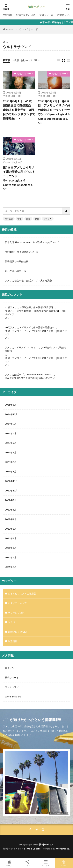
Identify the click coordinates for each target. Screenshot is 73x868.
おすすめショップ (17, 603)
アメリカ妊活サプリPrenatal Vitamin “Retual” (29, 375)
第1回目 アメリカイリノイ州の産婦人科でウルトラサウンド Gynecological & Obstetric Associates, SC (19, 178)
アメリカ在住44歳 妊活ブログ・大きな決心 (28, 280)
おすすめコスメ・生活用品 (22, 594)
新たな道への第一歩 (15, 271)
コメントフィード (14, 687)
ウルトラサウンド (29, 29)
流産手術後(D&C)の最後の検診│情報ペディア (29, 378)
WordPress (62, 849)
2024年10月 (11, 414)
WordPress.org (13, 697)
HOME (10, 29)
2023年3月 (11, 452)
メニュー (46, 863)
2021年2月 (11, 567)
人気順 (15, 60)
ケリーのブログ (16, 613)
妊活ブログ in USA (26, 15)
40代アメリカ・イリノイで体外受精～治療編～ (30, 327)
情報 (19, 219)
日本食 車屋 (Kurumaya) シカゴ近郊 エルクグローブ (32, 242)
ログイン (10, 668)
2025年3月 (11, 405)
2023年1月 (11, 471)
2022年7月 (11, 500)
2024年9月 (11, 424)
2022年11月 (11, 481)
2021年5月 (11, 557)
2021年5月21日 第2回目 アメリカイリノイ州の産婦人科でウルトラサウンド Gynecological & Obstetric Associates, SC (54, 112)
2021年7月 (11, 538)
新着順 (6, 60)
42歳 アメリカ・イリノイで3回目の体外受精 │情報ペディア (36, 333)
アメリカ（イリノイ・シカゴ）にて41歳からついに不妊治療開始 (35, 349)
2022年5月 (11, 510)
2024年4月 (11, 433)
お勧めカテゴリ (29, 60)
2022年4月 (11, 519)
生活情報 (8, 15)
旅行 (37, 219)
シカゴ (11, 622)
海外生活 (9, 219)
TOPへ (64, 863)
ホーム (9, 863)
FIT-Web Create (31, 849)
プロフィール (46, 15)
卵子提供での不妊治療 (17, 261)
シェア (27, 863)
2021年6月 (11, 548)
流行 (28, 219)
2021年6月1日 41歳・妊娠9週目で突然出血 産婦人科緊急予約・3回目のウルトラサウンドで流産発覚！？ (19, 110)
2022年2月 (11, 529)
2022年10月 (11, 491)
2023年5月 (11, 443)
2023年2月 (11, 462)
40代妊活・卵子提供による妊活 (23, 252)
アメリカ (48, 219)
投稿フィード (12, 677)
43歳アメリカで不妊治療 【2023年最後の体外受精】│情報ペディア (36, 313)
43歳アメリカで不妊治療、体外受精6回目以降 (29, 307)
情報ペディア (46, 845)
